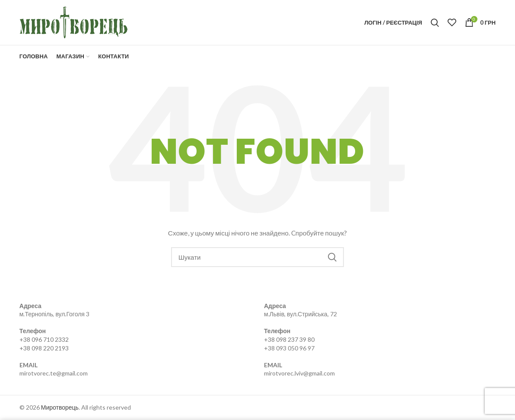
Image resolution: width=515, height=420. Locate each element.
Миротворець (60, 407)
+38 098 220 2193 (44, 348)
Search (332, 257)
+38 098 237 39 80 (289, 339)
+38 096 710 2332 (44, 339)
